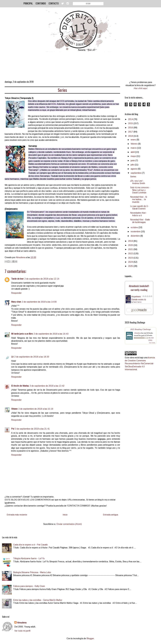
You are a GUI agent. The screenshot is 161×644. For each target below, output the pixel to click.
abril (133, 152)
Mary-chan (16, 302)
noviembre (136, 232)
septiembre (136, 173)
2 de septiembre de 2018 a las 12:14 (42, 279)
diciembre (136, 236)
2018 (131, 136)
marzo (134, 148)
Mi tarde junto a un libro (22, 334)
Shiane (14, 409)
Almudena (137, 333)
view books (152, 343)
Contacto (54, 3)
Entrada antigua (110, 515)
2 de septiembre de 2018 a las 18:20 (32, 357)
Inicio (65, 515)
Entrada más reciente (17, 515)
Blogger (90, 638)
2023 (131, 258)
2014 (131, 119)
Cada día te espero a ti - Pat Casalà (30, 545)
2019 (131, 241)
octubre (135, 227)
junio (133, 160)
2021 (131, 249)
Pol (13, 429)
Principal (28, 3)
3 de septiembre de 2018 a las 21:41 (32, 429)
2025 (131, 266)
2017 (131, 132)
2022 (131, 253)
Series (133, 177)
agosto (134, 169)
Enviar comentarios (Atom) (69, 524)
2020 (131, 245)
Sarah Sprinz (137, 302)
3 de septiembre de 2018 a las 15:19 (36, 409)
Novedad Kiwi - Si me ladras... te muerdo (139, 199)
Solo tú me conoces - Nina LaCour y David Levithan (140, 190)
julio (133, 165)
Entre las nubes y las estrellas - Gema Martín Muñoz (38, 600)
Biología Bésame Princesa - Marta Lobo (32, 572)
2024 (131, 262)
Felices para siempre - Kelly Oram (29, 586)
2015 (131, 123)
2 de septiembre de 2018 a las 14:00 (39, 302)
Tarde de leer (17, 279)
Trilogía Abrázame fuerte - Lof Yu (29, 558)
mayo (134, 156)
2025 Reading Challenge (141, 329)
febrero (134, 144)
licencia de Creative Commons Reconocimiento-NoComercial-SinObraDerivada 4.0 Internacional (140, 364)
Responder (16, 293)
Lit (12, 357)
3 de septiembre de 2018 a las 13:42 (47, 386)
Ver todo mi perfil (22, 631)
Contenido (41, 3)
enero (134, 140)
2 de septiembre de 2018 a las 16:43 (51, 334)
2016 (131, 128)
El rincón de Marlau (20, 386)
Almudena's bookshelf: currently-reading (139, 288)
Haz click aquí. (141, 88)
